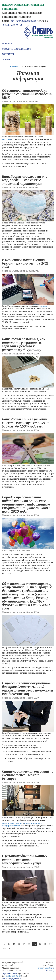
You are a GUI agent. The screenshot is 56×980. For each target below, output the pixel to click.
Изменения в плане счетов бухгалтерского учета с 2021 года (25, 263)
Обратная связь (9, 973)
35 (29, 944)
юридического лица (12, 823)
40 (5, 948)
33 (19, 944)
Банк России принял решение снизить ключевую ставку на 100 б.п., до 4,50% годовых (26, 423)
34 (24, 944)
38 (45, 944)
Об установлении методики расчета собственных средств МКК (27, 94)
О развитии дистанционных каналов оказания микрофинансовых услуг (25, 860)
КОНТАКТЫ (8, 54)
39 (50, 944)
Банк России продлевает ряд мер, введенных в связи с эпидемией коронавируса (25, 180)
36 (35, 944)
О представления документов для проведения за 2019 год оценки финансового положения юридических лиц (28, 689)
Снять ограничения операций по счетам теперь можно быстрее (28, 775)
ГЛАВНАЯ (7, 43)
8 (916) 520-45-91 (13, 25)
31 (9, 944)
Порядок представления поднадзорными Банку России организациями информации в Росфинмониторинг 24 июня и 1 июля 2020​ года (27, 504)
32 (14, 944)
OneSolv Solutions (45, 968)
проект (45, 306)
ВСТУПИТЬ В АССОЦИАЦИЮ (16, 49)
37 (40, 944)
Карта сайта (23, 973)
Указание (7, 139)
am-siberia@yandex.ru (23, 21)
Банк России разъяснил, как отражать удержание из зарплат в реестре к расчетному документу (24, 344)
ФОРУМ (6, 60)
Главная (15, 66)
